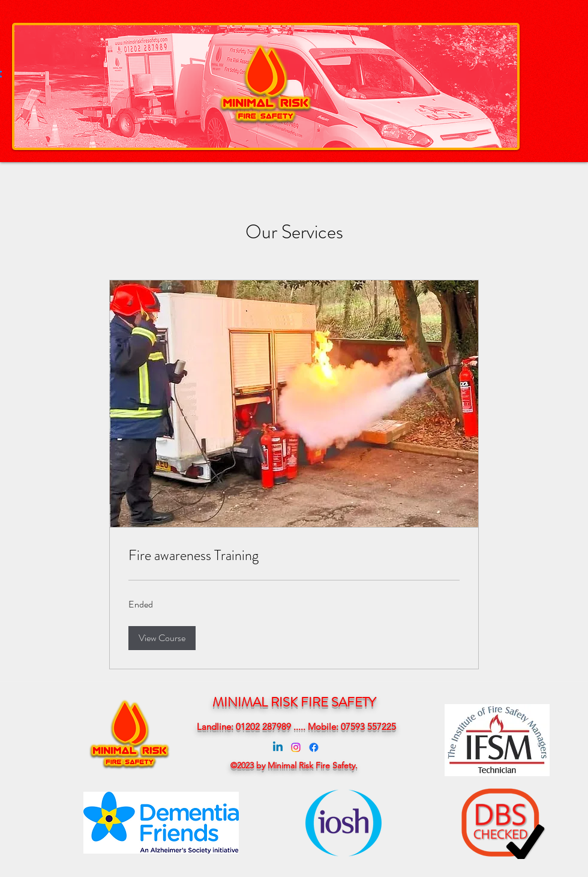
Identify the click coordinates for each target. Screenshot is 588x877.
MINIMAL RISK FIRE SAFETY (294, 702)
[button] (162, 638)
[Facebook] (314, 747)
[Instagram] (296, 747)
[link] (294, 556)
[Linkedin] (278, 747)
